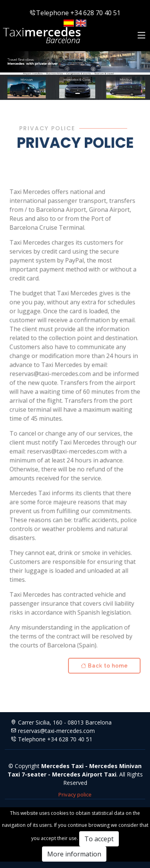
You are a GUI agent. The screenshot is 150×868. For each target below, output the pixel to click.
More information (74, 854)
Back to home (103, 659)
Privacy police (75, 794)
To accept (99, 839)
